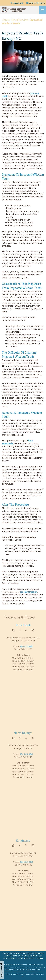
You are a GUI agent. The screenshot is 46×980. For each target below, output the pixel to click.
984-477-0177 (26, 651)
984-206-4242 (26, 758)
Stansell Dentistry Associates (33, 953)
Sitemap (40, 958)
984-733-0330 (26, 866)
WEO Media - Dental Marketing (20, 956)
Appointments (36, 3)
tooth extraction (29, 592)
